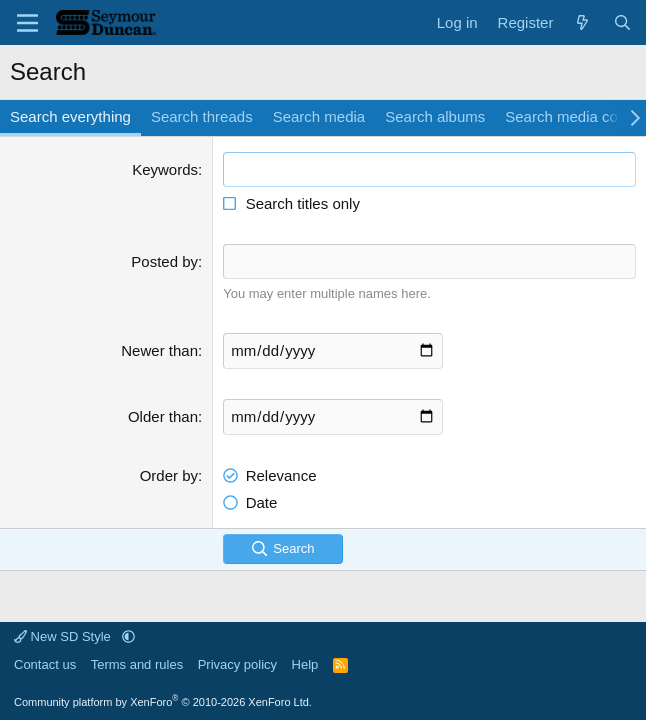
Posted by (164, 261)
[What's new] (582, 22)
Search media (319, 116)
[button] (128, 636)
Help (305, 664)
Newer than (159, 350)
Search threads (202, 116)
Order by (169, 475)
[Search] (622, 22)
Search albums (435, 116)
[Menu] (27, 23)
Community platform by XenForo (163, 702)
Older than (163, 416)
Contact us (45, 664)
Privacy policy (237, 664)
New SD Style (64, 636)
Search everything (70, 116)
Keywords (165, 169)
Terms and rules (137, 664)
